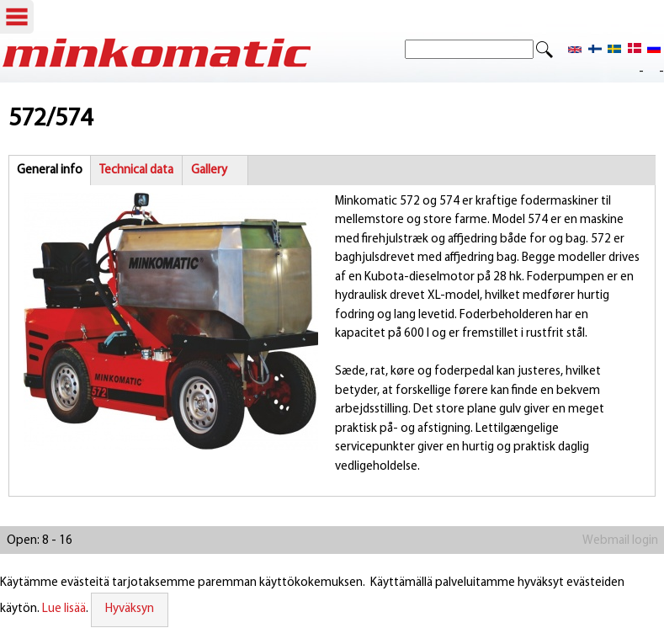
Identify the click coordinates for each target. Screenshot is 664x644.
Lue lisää (64, 609)
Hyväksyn (130, 609)
